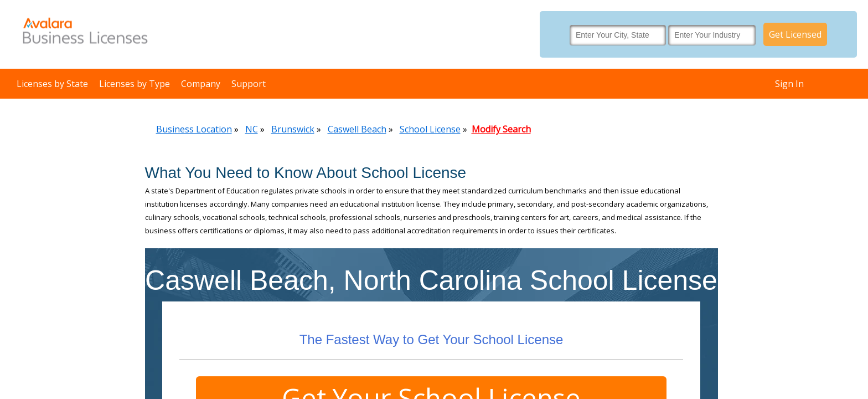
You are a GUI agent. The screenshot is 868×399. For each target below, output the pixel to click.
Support (249, 84)
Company (201, 84)
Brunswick (293, 129)
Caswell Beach (357, 129)
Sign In (789, 84)
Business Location (194, 129)
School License (430, 129)
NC (252, 129)
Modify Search (501, 129)
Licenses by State (52, 84)
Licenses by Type (135, 84)
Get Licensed (795, 34)
